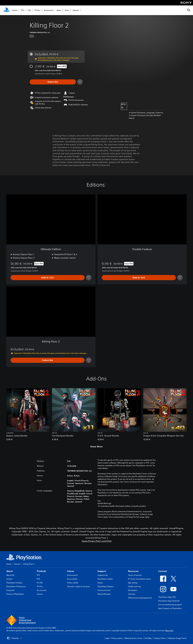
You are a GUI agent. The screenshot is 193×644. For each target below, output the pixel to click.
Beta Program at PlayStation (170, 608)
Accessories (48, 10)
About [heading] (9, 571)
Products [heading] (41, 571)
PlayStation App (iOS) (167, 597)
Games (15, 10)
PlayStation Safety (105, 579)
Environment (72, 575)
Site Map (148, 638)
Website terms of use (134, 638)
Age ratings (133, 583)
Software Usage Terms (177, 638)
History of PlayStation (15, 594)
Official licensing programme (140, 598)
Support (76, 10)
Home (9, 564)
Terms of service (135, 575)
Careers (9, 579)
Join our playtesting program (170, 605)
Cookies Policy (160, 638)
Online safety (73, 583)
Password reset (104, 590)
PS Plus (37, 10)
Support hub (103, 575)
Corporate (10, 590)
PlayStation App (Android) (169, 601)
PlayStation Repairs (106, 586)
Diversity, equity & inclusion (78, 586)
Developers (133, 590)
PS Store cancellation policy (139, 579)
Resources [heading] (133, 571)
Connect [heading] (163, 571)
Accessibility (72, 579)
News (59, 10)
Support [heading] (102, 571)
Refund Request (104, 594)
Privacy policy (117, 638)
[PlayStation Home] (6, 10)
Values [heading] (71, 571)
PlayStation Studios (14, 583)
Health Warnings (104, 503)
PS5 (23, 10)
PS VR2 (40, 583)
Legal (107, 638)
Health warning (134, 586)
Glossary (132, 594)
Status (100, 583)
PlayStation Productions (16, 586)
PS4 (29, 10)
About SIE (10, 575)
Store (67, 10)
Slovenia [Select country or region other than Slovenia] (14, 638)
